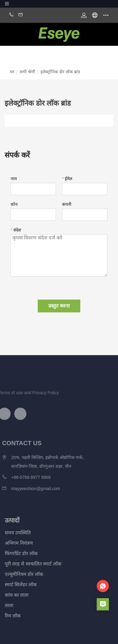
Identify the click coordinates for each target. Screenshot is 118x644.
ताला (5, 605)
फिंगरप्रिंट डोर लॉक (17, 553)
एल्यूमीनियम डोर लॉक (20, 574)
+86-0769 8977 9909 (25, 477)
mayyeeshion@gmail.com (30, 489)
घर (12, 72)
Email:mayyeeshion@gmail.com (21, 15)
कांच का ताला (12, 595)
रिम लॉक (8, 616)
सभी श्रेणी (28, 72)
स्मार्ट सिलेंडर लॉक (16, 585)
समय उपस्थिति (13, 533)
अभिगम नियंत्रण (14, 543)
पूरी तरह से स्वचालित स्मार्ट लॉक (29, 564)
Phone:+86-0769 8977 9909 (11, 15)
